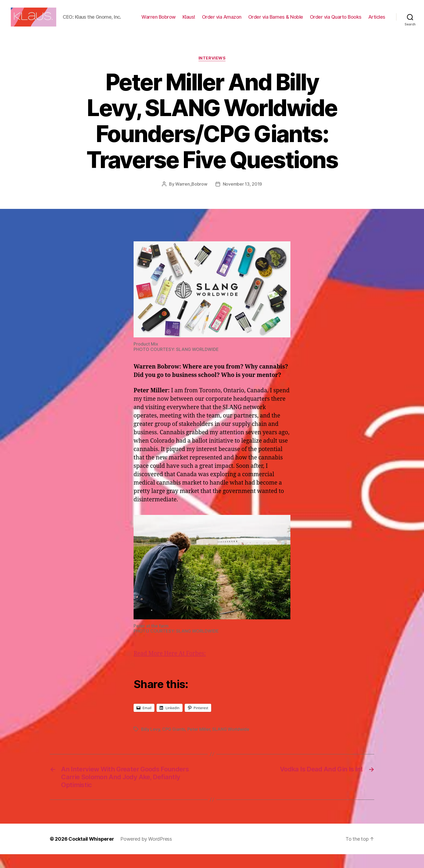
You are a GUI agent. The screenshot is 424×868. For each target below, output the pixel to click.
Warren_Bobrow (191, 198)
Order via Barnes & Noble (299, 20)
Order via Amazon (246, 20)
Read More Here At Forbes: (170, 667)
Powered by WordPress (146, 853)
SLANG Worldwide (231, 743)
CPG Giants (174, 743)
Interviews (212, 72)
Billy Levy (150, 743)
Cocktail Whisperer (91, 853)
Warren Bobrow (182, 20)
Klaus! (213, 20)
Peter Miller (199, 743)
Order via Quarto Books (360, 20)
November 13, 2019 (242, 198)
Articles (377, 28)
